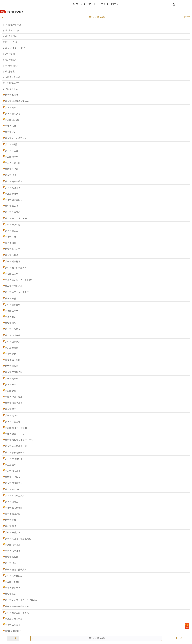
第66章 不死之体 (13, 422)
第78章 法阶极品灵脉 (15, 496)
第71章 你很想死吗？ (15, 453)
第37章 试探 (11, 243)
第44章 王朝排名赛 (14, 286)
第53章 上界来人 (13, 342)
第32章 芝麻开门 (13, 212)
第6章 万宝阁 (9, 54)
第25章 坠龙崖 (12, 169)
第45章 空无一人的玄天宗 (17, 292)
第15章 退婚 (11, 108)
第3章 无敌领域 (10, 36)
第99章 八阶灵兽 (13, 625)
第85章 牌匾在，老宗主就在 (18, 539)
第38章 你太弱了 (13, 249)
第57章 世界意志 (13, 366)
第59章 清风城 (12, 379)
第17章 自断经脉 (13, 120)
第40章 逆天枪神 (13, 262)
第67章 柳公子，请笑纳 (16, 428)
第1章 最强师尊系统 (12, 25)
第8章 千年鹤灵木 (11, 66)
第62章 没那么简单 (14, 397)
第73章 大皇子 (12, 465)
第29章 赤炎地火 (13, 194)
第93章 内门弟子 (13, 588)
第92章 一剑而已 (13, 582)
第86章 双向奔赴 (13, 545)
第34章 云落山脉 (13, 225)
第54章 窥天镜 (12, 348)
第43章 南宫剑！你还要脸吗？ (19, 280)
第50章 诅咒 (11, 323)
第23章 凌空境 (12, 157)
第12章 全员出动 (10, 89)
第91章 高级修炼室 (14, 576)
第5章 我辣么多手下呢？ (14, 48)
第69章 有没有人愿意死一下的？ (20, 440)
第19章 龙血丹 (12, 132)
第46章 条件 (11, 299)
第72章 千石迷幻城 (14, 459)
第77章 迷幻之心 (13, 489)
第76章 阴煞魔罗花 (14, 483)
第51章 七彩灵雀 (13, 329)
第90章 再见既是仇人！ (16, 570)
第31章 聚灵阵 (12, 206)
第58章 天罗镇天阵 (14, 372)
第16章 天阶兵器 (13, 114)
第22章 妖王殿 (12, 151)
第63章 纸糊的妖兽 (14, 403)
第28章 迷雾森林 (13, 188)
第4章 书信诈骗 (10, 42)
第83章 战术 (11, 526)
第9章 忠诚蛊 (9, 72)
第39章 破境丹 (12, 255)
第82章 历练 (11, 520)
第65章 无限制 (12, 416)
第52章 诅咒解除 (13, 336)
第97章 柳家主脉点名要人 (17, 613)
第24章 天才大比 (13, 163)
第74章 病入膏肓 (13, 471)
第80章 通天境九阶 (14, 508)
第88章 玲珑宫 (12, 557)
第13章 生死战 (12, 95)
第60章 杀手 (11, 385)
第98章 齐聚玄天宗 (14, 619)
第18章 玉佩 (11, 126)
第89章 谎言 (11, 563)
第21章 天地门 (12, 145)
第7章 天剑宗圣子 (11, 60)
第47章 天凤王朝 (13, 305)
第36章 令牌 (11, 237)
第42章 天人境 (12, 274)
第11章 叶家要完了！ (12, 83)
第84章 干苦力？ (13, 533)
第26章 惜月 (11, 175)
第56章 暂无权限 (13, 360)
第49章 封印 (11, 317)
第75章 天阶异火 (13, 477)
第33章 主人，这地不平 (16, 218)
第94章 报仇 (11, 594)
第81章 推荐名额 (13, 514)
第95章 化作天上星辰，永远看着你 (21, 600)
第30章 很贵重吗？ (14, 200)
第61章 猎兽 (11, 391)
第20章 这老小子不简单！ (17, 138)
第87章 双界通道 (13, 551)
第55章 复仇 (11, 354)
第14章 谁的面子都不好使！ (18, 101)
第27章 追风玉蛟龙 (14, 182)
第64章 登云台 (12, 409)
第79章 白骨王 (12, 502)
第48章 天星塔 (12, 311)
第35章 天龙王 (12, 231)
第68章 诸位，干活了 (15, 434)
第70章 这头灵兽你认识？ (17, 446)
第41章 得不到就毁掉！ (16, 268)
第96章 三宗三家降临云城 (17, 607)
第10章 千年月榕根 (11, 77)
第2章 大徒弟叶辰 (11, 31)
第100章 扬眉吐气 (13, 631)
